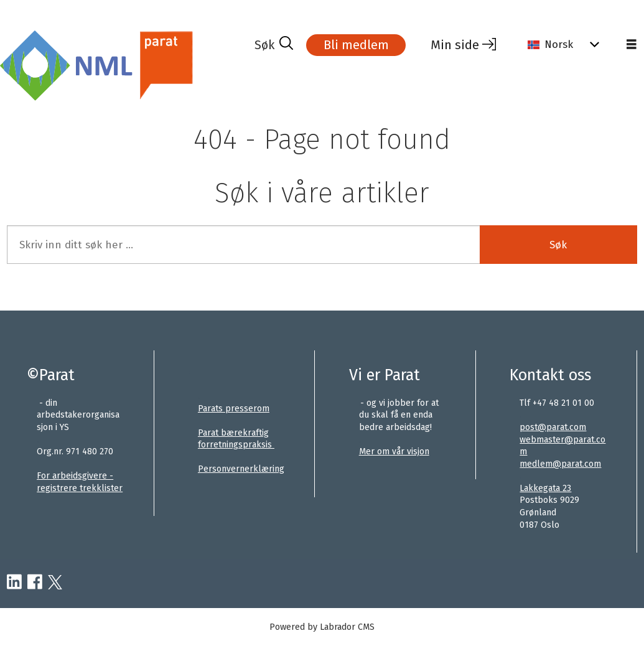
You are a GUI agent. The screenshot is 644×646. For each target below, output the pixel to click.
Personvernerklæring (241, 469)
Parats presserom (234, 409)
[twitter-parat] (55, 583)
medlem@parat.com (560, 464)
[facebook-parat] (35, 583)
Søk (558, 245)
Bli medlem (356, 45)
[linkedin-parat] (14, 583)
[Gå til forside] (100, 64)
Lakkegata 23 (545, 488)
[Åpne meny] (632, 45)
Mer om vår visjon (394, 452)
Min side (455, 45)
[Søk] (274, 45)
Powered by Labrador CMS (322, 627)
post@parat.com (553, 427)
